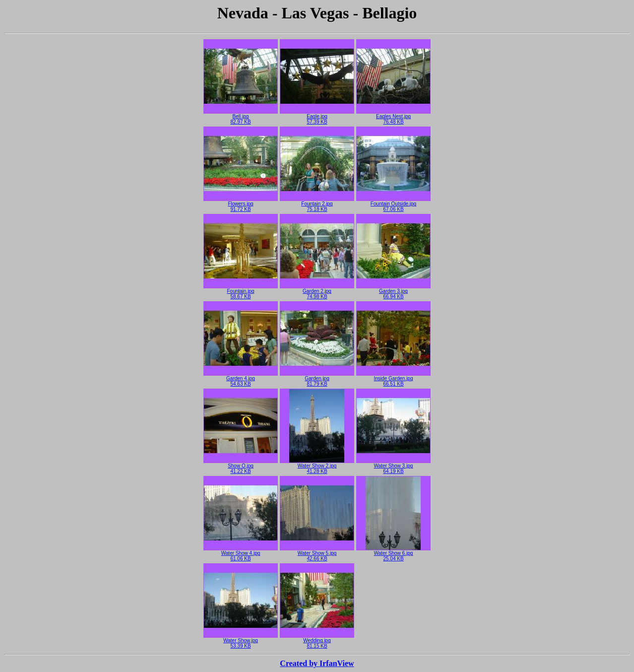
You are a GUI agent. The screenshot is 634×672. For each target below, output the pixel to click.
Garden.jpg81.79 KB (317, 379)
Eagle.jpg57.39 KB (317, 117)
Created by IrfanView (317, 663)
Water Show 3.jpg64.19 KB (393, 466)
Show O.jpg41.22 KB (241, 466)
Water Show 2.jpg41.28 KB (317, 466)
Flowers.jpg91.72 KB (241, 204)
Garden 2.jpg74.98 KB (317, 292)
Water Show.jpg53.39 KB (241, 641)
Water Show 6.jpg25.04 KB (393, 554)
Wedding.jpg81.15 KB (317, 641)
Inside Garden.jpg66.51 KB (393, 379)
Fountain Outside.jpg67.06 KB (393, 204)
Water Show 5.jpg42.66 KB (317, 554)
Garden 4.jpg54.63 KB (241, 379)
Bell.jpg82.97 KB (241, 117)
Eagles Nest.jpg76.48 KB (393, 117)
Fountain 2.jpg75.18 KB (317, 204)
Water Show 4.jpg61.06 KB (241, 554)
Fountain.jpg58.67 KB (241, 292)
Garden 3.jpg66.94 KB (393, 292)
